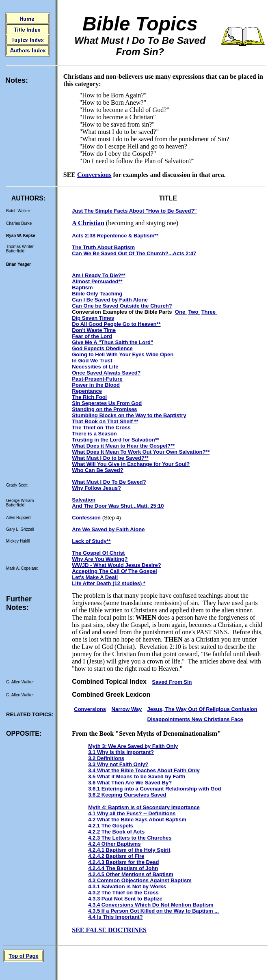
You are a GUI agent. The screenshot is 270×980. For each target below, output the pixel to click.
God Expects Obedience (102, 348)
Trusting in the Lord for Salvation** (116, 440)
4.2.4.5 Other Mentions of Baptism (131, 874)
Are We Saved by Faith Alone (108, 529)
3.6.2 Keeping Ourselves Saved (127, 795)
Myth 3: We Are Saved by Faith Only (133, 746)
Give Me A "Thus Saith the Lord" (112, 342)
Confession (86, 518)
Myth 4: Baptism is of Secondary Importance (144, 807)
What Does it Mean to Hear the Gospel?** (123, 446)
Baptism (82, 288)
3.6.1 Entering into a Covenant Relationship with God (154, 789)
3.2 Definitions (106, 758)
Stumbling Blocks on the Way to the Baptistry (129, 415)
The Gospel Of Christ (98, 553)
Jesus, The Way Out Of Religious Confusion (202, 709)
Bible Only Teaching (97, 294)
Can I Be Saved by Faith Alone (110, 300)
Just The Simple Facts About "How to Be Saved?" (134, 211)
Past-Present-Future (97, 379)
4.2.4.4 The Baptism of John (123, 868)
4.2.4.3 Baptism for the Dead (123, 862)
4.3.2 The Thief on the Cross (123, 893)
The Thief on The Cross (101, 428)
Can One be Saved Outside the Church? (122, 306)
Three (209, 312)
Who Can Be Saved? (97, 470)
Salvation (84, 500)
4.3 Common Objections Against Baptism (140, 880)
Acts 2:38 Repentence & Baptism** (115, 236)
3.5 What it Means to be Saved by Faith (137, 776)
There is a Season (94, 434)
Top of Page (23, 956)
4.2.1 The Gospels (111, 826)
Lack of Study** (91, 541)
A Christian (88, 223)
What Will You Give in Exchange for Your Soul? (131, 464)
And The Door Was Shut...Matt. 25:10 (118, 506)
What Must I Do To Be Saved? (109, 482)
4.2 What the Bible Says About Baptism (137, 820)
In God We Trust (92, 361)
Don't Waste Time (94, 330)
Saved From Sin (172, 682)
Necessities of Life (95, 367)
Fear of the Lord (92, 336)
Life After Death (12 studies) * (109, 583)
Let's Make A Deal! (95, 577)
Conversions (94, 175)
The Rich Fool (89, 397)
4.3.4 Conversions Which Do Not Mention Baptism (151, 905)
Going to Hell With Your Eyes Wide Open (123, 354)
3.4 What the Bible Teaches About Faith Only (144, 770)
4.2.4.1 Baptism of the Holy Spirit (129, 850)
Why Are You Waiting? (100, 559)
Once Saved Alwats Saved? (106, 373)
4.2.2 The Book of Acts (116, 832)
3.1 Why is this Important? (121, 752)
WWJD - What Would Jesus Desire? (116, 565)
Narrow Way (127, 709)
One (181, 312)
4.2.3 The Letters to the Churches (130, 838)
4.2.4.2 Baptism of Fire (116, 856)
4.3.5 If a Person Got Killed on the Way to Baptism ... (153, 911)
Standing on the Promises (104, 409)
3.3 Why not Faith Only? (118, 764)
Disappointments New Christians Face (195, 719)
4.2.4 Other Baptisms (114, 844)
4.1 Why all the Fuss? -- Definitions (132, 813)
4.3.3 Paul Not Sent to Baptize (125, 899)
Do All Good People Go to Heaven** (116, 324)
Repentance (87, 391)
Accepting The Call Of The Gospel (114, 571)
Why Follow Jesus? (96, 488)
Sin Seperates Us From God (107, 403)
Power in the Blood (96, 385)
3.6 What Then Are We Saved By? (130, 783)
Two (194, 312)
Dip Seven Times (93, 318)
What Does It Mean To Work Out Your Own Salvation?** (141, 452)
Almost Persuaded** (97, 281)
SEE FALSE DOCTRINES (109, 930)
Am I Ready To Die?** (98, 275)
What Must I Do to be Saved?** (110, 458)
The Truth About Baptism (103, 247)
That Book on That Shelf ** (105, 421)
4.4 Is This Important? (115, 917)
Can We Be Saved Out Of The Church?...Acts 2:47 (134, 253)
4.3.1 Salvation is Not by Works (127, 886)
